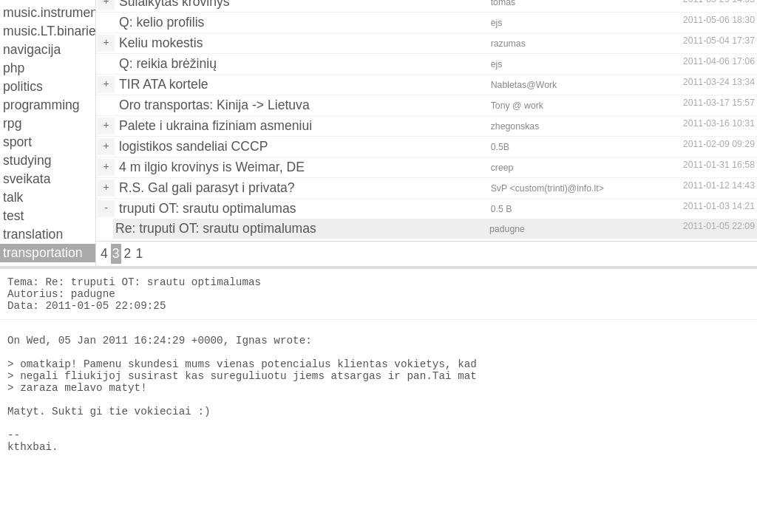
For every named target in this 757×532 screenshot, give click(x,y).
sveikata (27, 179)
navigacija (32, 50)
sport (17, 142)
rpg (12, 123)
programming (41, 105)
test (13, 216)
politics (23, 86)
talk (13, 197)
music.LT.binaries (49, 31)
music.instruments (49, 13)
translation (33, 234)
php (14, 68)
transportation (43, 253)
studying (27, 160)
